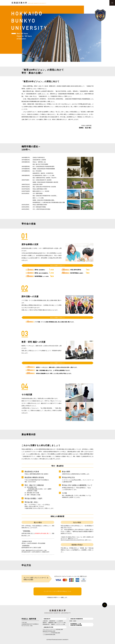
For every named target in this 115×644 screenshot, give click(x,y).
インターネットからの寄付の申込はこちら (57, 591)
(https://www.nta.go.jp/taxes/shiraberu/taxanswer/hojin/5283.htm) (72, 540)
